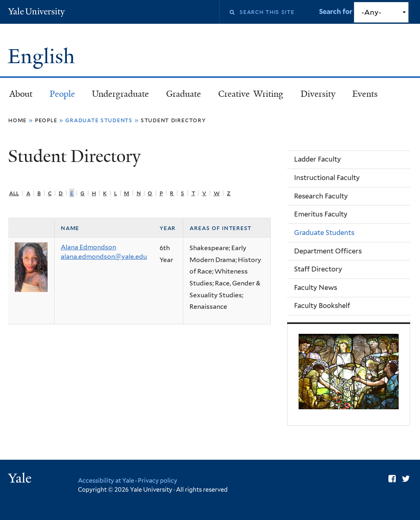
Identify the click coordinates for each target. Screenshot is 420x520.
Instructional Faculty (327, 178)
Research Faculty (321, 196)
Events (365, 94)
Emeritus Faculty (321, 214)
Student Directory (173, 120)
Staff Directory (318, 269)
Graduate (184, 94)
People (62, 94)
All (14, 193)
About (21, 94)
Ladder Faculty (317, 159)
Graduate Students (324, 233)
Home (17, 120)
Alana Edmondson (88, 247)
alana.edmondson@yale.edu (104, 257)
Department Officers (328, 251)
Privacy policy (157, 480)
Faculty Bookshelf (322, 306)
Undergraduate (120, 94)
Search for (337, 11)
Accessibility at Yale (106, 480)
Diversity (318, 94)
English (44, 56)
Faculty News (316, 287)
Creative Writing (251, 94)
